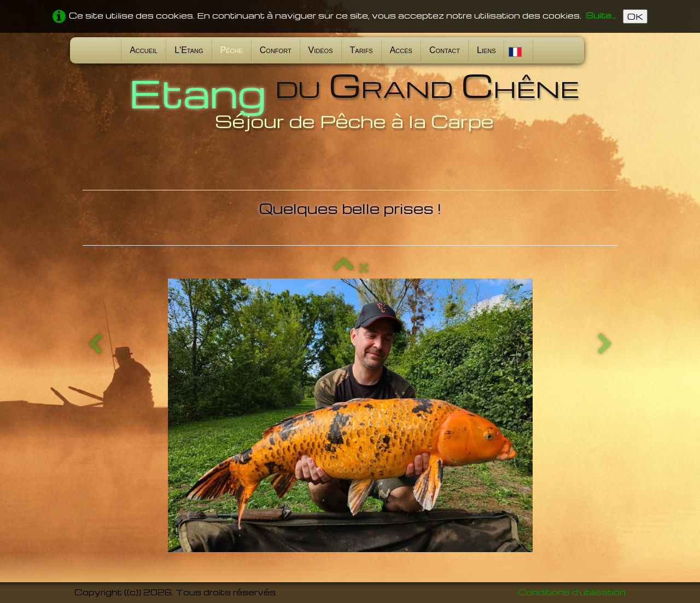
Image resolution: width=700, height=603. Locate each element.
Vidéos (321, 50)
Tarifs (361, 50)
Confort (276, 50)
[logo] (350, 100)
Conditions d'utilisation (572, 592)
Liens (486, 50)
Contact (445, 50)
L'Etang (189, 50)
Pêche (232, 50)
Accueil (144, 50)
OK (635, 16)
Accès (401, 50)
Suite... (601, 15)
